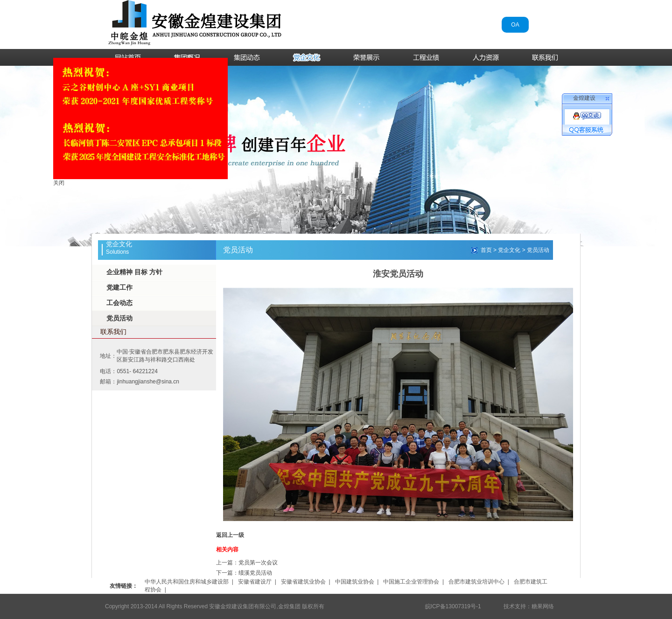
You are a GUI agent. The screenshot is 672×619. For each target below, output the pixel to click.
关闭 (55, 179)
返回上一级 (230, 535)
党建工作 (119, 287)
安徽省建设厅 (255, 582)
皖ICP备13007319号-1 (453, 606)
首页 (486, 250)
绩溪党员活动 (255, 573)
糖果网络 (543, 606)
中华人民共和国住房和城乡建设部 (187, 582)
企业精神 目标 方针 (134, 272)
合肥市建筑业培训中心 (476, 582)
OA (515, 25)
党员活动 (119, 318)
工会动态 (119, 303)
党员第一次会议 (258, 563)
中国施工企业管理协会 (411, 582)
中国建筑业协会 (355, 582)
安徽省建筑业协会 (303, 582)
